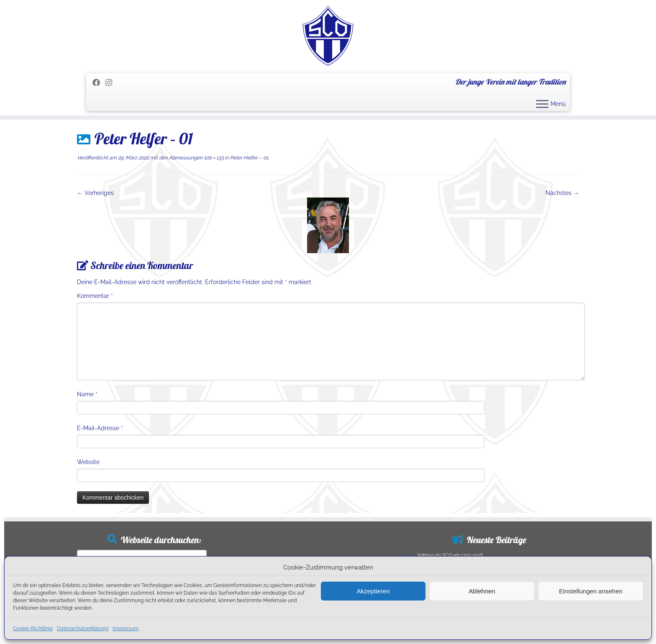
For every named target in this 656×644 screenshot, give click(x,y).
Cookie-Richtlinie (33, 629)
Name (87, 394)
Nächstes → (562, 193)
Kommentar (95, 296)
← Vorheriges (95, 193)
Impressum (126, 629)
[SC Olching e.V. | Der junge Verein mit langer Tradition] (328, 36)
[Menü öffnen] (542, 105)
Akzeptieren (373, 591)
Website (88, 462)
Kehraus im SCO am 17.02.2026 (450, 555)
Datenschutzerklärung (83, 629)
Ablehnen (482, 591)
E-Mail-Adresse (100, 428)
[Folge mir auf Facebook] (99, 83)
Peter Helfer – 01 (249, 158)
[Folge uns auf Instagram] (111, 83)
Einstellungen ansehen (591, 591)
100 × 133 (213, 158)
